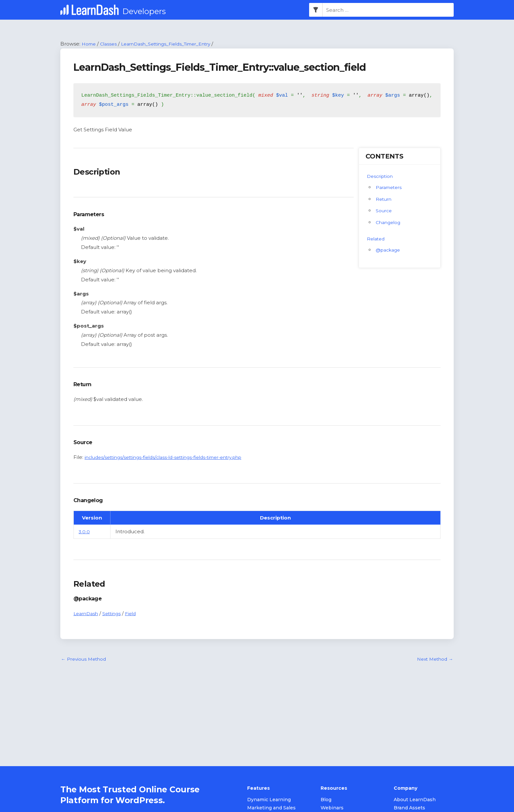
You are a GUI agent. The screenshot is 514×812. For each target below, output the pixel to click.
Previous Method (85, 660)
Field (135, 614)
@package (389, 250)
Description (381, 176)
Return (384, 199)
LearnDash (87, 614)
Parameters (390, 188)
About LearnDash (415, 800)
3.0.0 (84, 532)
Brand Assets (409, 808)
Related (377, 239)
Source (385, 211)
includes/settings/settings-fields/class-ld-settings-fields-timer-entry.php (172, 457)
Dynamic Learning (269, 800)
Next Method (433, 660)
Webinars (332, 808)
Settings (115, 614)
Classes (111, 44)
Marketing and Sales (271, 808)
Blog (326, 800)
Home (90, 44)
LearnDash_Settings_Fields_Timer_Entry (174, 44)
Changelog (389, 223)
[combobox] (388, 10)
